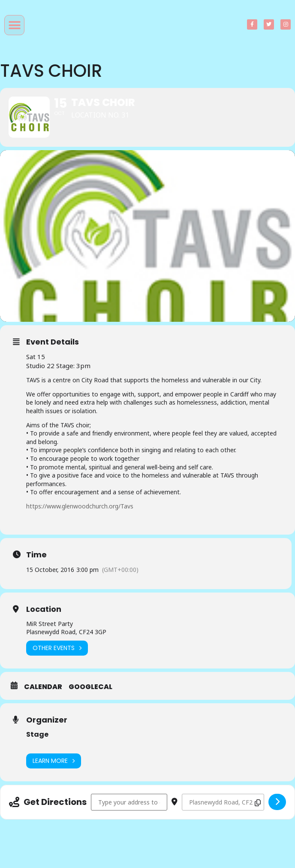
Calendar (43, 688)
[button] (14, 25)
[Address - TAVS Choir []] (129, 803)
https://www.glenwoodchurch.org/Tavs (80, 507)
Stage (37, 736)
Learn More (54, 762)
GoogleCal (90, 688)
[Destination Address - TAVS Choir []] (223, 803)
